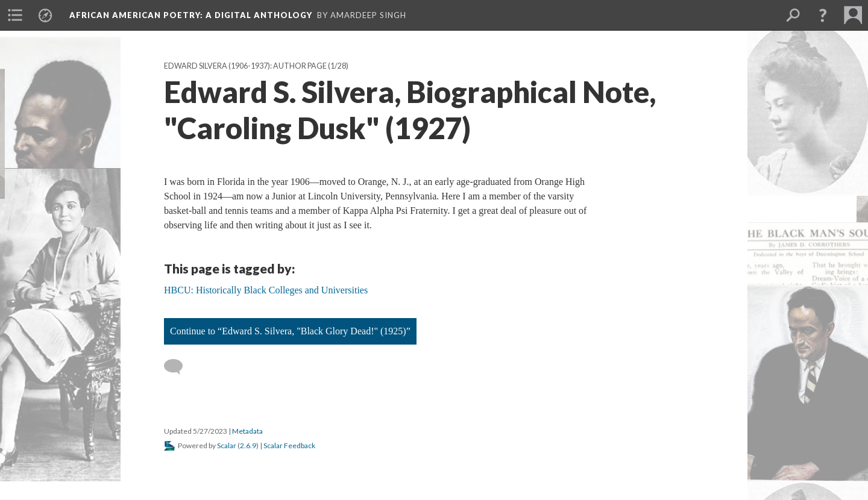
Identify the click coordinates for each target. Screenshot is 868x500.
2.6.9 (248, 445)
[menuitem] (15, 15)
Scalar (227, 445)
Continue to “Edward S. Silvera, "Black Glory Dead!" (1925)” (290, 331)
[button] (823, 15)
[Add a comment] (179, 367)
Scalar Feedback (289, 445)
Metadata (247, 431)
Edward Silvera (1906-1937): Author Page (245, 66)
